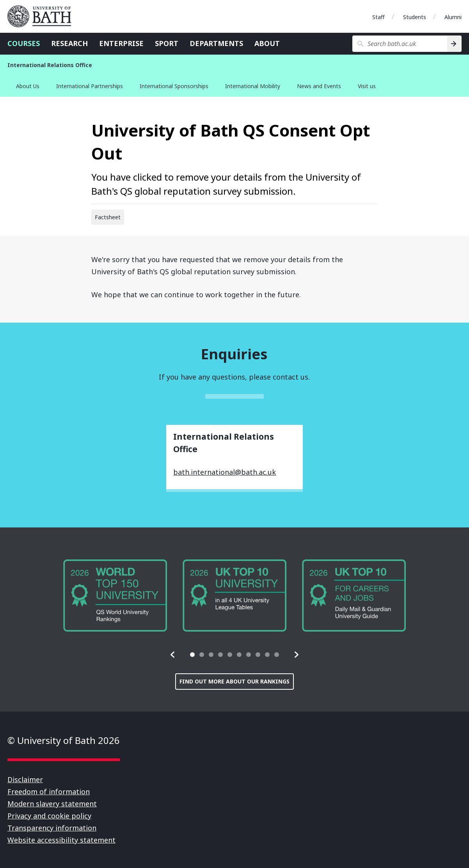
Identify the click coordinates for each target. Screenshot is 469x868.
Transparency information (52, 828)
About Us (28, 86)
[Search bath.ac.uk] (400, 44)
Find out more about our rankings (234, 681)
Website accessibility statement (61, 840)
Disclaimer (25, 779)
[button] (173, 655)
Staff (378, 17)
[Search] (454, 44)
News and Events (319, 86)
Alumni (453, 17)
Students (415, 17)
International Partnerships (90, 86)
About (267, 43)
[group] (115, 596)
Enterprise (121, 43)
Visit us (367, 86)
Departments (216, 43)
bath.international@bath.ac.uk (225, 472)
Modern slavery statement (52, 804)
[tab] (192, 655)
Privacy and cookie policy (49, 816)
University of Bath (43, 16)
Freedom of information (49, 792)
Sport (167, 43)
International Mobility (253, 86)
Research (69, 43)
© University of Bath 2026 (64, 740)
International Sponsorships (174, 86)
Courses (24, 43)
